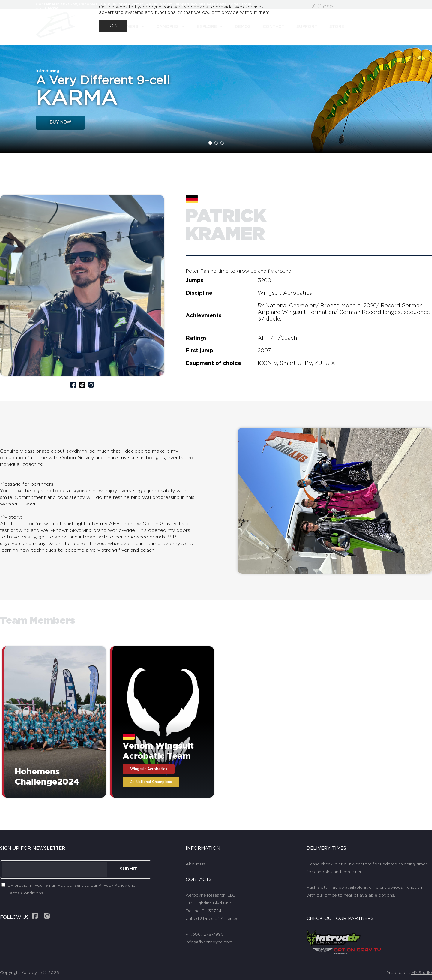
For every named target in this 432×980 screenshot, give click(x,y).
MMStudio (422, 973)
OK (113, 26)
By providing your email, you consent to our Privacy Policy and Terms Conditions (72, 889)
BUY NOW (60, 122)
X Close (322, 7)
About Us (195, 864)
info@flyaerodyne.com (209, 942)
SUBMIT (129, 869)
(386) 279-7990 (207, 934)
